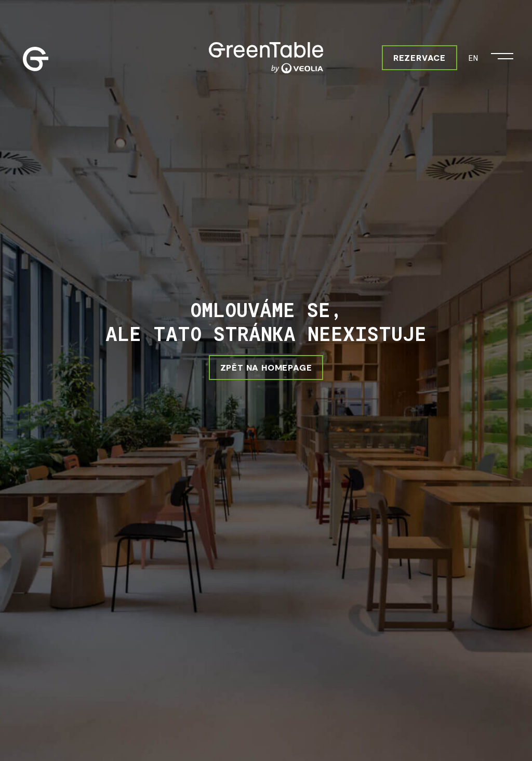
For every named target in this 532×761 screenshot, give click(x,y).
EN (473, 57)
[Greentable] (266, 58)
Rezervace (420, 57)
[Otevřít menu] (502, 54)
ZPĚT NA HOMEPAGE (266, 367)
